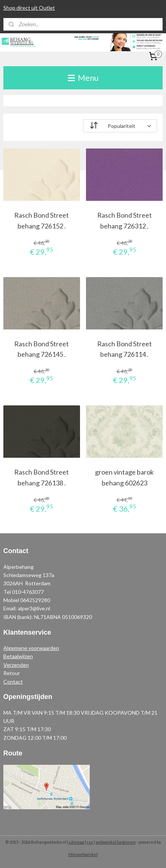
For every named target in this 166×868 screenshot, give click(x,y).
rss (90, 842)
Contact (13, 682)
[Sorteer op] (120, 126)
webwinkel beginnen (116, 842)
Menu (83, 78)
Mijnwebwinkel (83, 854)
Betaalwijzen (18, 656)
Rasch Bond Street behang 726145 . (41, 349)
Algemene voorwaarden (31, 648)
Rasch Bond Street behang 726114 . (124, 349)
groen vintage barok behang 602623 (124, 477)
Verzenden (16, 665)
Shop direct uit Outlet (29, 8)
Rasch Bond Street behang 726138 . (41, 477)
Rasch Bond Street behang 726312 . (124, 220)
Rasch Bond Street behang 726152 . (41, 220)
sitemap (76, 842)
